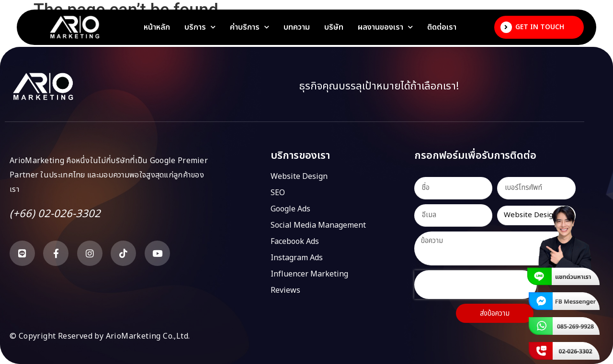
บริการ (200, 27)
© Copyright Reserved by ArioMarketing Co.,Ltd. (100, 336)
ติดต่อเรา (442, 27)
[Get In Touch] (506, 27)
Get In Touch (540, 27)
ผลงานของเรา (385, 27)
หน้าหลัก (157, 27)
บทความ (297, 27)
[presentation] (476, 285)
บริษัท (334, 27)
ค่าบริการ (250, 27)
